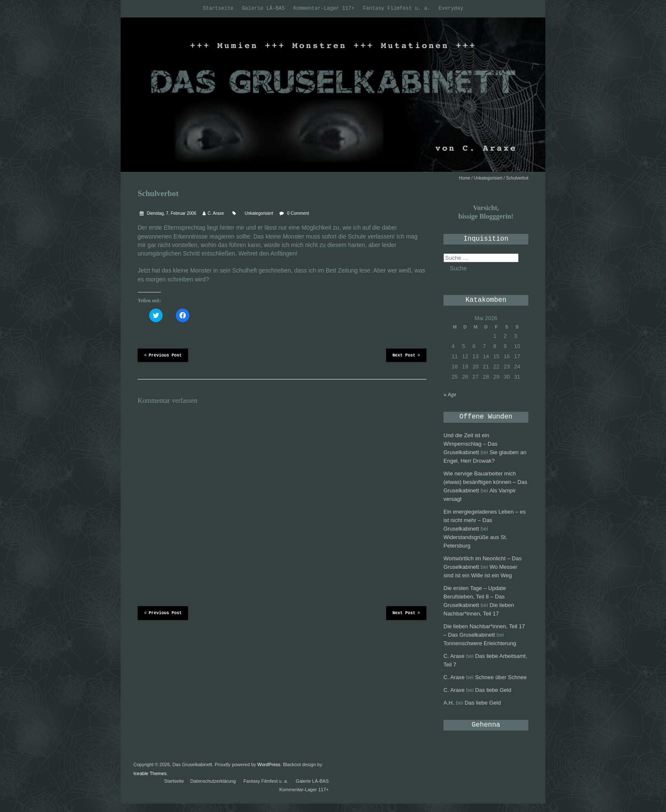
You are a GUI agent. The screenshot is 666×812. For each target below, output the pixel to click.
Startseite (218, 8)
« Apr (450, 395)
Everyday (451, 8)
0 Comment (298, 213)
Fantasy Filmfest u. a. (396, 8)
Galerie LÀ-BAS (264, 8)
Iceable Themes (150, 773)
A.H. (449, 703)
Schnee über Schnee (501, 677)
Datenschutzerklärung (213, 781)
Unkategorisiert (488, 178)
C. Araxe (216, 213)
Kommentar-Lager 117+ (324, 8)
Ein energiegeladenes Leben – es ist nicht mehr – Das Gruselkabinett (485, 520)
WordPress (269, 764)
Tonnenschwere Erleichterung (480, 643)
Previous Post (163, 355)
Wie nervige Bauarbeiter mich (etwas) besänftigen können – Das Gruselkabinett (485, 482)
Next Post (406, 355)
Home (465, 178)
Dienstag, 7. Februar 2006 (171, 213)
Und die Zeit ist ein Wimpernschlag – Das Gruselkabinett (470, 444)
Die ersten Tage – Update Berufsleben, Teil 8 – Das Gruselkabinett (475, 597)
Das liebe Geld (493, 690)
